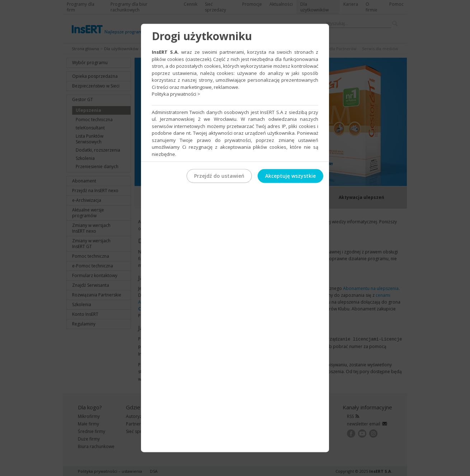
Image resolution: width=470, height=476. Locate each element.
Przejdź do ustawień (219, 176)
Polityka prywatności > (176, 94)
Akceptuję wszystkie (290, 176)
